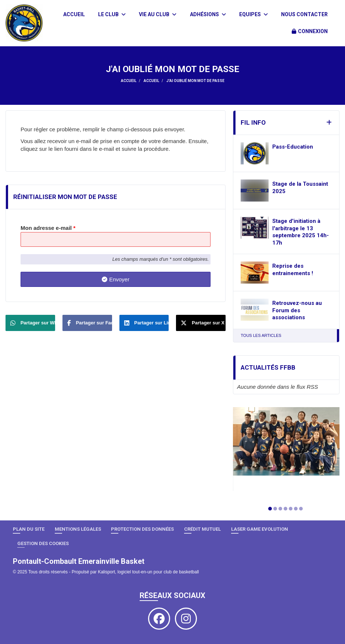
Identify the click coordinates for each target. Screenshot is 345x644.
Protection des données (142, 529)
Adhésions (208, 14)
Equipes (254, 14)
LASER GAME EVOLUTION (260, 529)
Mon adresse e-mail (48, 228)
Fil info (253, 122)
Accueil (74, 14)
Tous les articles (261, 335)
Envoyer (116, 279)
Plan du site (29, 529)
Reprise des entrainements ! (293, 270)
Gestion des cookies (43, 543)
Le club (112, 14)
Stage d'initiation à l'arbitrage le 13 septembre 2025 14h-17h (301, 232)
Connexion (310, 31)
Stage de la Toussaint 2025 (300, 188)
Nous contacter (304, 14)
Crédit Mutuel (202, 529)
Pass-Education (293, 147)
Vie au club (158, 14)
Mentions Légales (78, 529)
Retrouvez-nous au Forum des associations (297, 310)
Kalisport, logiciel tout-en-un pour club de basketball (148, 572)
